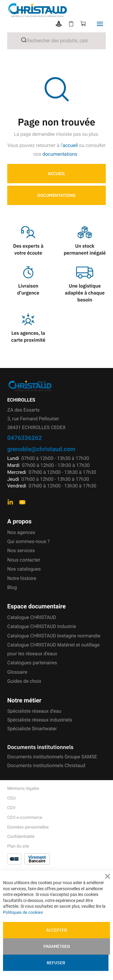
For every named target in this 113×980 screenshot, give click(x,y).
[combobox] (56, 41)
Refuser (56, 963)
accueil (70, 145)
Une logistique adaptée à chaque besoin (85, 293)
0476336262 (25, 438)
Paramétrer (57, 946)
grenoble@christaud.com (41, 449)
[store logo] (60, 10)
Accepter (56, 930)
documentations (60, 154)
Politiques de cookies (23, 913)
